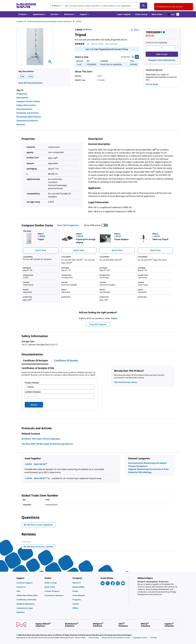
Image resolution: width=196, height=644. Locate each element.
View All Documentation (31, 83)
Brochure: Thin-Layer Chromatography (41, 439)
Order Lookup (141, 14)
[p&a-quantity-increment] (176, 48)
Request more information (162, 60)
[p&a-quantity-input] (162, 48)
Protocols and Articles (28, 113)
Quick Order (157, 14)
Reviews (21, 124)
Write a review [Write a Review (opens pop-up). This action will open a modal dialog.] (97, 44)
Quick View (41, 250)
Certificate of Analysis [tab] (35, 360)
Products (20, 21)
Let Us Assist (152, 84)
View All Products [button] (98, 324)
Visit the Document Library (126, 382)
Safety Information (26, 105)
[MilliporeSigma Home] (26, 6)
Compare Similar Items (28, 101)
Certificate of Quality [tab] (66, 360)
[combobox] (99, 6)
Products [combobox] (56, 6)
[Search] (143, 6)
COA (22, 76)
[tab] (22, 21)
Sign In (89, 49)
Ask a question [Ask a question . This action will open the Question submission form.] (112, 44)
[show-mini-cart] (173, 14)
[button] (124, 14)
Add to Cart (162, 54)
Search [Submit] (34, 405)
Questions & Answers (27, 121)
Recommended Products (29, 117)
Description (22, 98)
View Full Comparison (68, 225)
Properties (22, 94)
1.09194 (28, 478)
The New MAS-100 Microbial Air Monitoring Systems (47, 444)
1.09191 (28, 464)
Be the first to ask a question (38, 525)
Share (135, 30)
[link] (29, 583)
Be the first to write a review (39, 547)
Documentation (24, 109)
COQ (31, 76)
